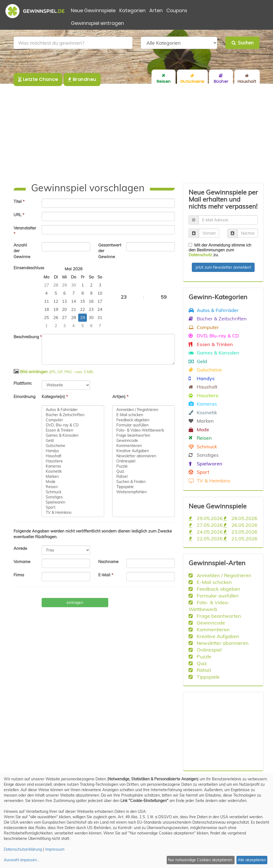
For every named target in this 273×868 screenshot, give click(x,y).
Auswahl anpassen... (22, 860)
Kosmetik (73, 471)
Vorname (22, 562)
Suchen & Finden (144, 482)
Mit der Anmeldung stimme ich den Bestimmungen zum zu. (220, 250)
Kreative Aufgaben (144, 451)
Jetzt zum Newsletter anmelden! (223, 267)
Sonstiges (73, 497)
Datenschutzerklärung (23, 849)
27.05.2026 (206, 525)
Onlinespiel (144, 461)
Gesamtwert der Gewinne (110, 251)
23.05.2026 (240, 532)
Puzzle (144, 466)
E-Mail (106, 575)
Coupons (177, 11)
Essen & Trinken (73, 430)
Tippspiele (144, 487)
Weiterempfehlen (144, 492)
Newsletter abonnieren (144, 456)
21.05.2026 (240, 538)
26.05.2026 (240, 525)
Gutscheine (73, 446)
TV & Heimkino (73, 513)
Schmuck (73, 492)
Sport (73, 507)
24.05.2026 (206, 532)
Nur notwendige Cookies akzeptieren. (200, 860)
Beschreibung (26, 337)
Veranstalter (25, 231)
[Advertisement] (137, 133)
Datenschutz (200, 255)
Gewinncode (144, 441)
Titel (19, 201)
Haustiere (73, 461)
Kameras (73, 466)
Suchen (243, 43)
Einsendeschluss (26, 268)
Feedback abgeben (144, 420)
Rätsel (144, 477)
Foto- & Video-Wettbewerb (144, 430)
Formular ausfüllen (144, 425)
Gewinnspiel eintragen (97, 23)
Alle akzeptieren (252, 860)
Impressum (55, 849)
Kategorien (132, 11)
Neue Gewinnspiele (93, 11)
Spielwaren (73, 502)
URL (19, 215)
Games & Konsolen (73, 435)
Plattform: (23, 383)
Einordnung (24, 397)
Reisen (73, 487)
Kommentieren (144, 446)
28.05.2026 (240, 518)
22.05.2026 (206, 538)
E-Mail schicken (144, 415)
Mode (73, 482)
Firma (19, 575)
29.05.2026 (206, 518)
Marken (73, 477)
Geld (73, 441)
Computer (73, 420)
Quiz (144, 471)
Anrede (20, 548)
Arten (156, 11)
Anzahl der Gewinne (22, 251)
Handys (73, 451)
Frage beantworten (144, 435)
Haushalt (73, 456)
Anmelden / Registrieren (144, 410)
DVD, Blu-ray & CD (73, 425)
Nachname (108, 562)
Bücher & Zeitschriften (73, 415)
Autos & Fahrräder (73, 410)
